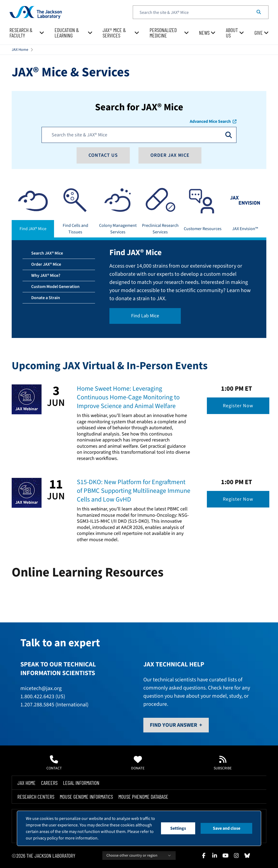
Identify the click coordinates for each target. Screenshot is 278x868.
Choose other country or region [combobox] (139, 856)
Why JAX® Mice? (46, 275)
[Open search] (229, 135)
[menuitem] (27, 33)
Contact (54, 763)
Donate (138, 763)
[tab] (33, 211)
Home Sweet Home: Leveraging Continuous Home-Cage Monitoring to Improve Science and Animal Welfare (128, 397)
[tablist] (139, 211)
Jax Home (26, 783)
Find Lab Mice (145, 316)
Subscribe (223, 763)
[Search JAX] (136, 135)
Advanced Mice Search (213, 121)
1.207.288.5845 (37, 705)
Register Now (238, 406)
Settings (178, 828)
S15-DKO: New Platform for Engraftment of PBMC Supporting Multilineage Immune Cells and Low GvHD (134, 491)
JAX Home (20, 50)
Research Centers (36, 797)
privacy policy (45, 838)
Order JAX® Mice (46, 264)
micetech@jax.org (41, 688)
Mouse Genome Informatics (86, 797)
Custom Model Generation (55, 287)
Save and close (227, 828)
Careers (49, 783)
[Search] (259, 12)
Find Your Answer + (176, 725)
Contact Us (103, 155)
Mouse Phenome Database (143, 797)
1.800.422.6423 (37, 697)
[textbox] (201, 12)
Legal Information (81, 783)
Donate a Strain (46, 298)
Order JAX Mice (170, 155)
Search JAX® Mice (47, 253)
